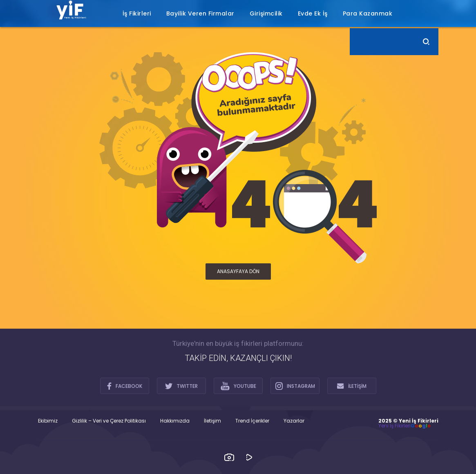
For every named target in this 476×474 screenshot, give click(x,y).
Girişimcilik (266, 13)
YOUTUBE (238, 386)
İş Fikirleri (137, 13)
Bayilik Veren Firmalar (200, 13)
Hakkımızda (175, 421)
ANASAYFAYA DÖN (238, 271)
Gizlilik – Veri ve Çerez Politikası (109, 421)
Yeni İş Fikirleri (394, 426)
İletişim (212, 421)
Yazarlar (294, 421)
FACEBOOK (125, 386)
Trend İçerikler (252, 421)
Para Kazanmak (368, 13)
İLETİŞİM (352, 386)
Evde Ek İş (313, 13)
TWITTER (181, 386)
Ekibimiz (48, 421)
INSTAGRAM (295, 386)
